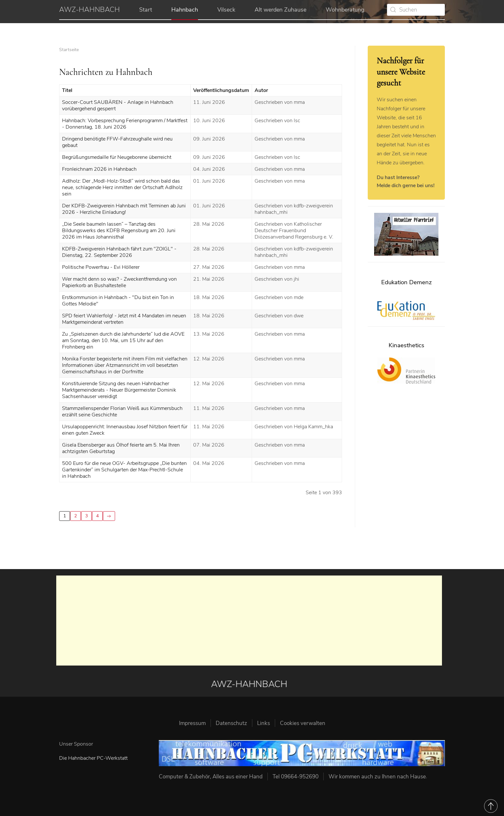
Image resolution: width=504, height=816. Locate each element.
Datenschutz (231, 723)
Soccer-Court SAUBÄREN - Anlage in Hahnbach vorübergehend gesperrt (118, 105)
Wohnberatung (345, 10)
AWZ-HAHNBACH (90, 10)
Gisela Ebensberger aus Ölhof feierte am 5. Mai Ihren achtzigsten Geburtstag (121, 448)
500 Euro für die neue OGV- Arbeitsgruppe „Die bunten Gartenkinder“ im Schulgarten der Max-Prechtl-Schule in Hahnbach (124, 470)
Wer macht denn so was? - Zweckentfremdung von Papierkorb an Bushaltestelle (119, 282)
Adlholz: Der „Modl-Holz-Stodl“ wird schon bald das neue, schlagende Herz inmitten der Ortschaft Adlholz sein (122, 187)
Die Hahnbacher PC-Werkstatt (93, 758)
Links (264, 723)
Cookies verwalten (303, 723)
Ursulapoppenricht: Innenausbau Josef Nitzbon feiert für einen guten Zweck (125, 430)
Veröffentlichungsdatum (221, 90)
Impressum (192, 723)
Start (146, 10)
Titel (67, 90)
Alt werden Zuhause (280, 10)
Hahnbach (185, 10)
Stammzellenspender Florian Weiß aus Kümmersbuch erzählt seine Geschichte (122, 412)
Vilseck (226, 10)
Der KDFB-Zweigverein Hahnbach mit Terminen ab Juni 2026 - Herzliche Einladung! (124, 209)
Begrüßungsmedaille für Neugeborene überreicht (117, 157)
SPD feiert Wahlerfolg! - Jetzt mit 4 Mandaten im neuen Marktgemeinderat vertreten (124, 319)
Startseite (69, 50)
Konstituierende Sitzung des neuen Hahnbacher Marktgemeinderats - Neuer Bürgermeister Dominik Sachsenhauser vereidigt (119, 390)
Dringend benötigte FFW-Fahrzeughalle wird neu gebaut (117, 142)
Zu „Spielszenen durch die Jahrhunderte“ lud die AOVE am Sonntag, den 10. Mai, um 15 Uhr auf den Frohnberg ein (123, 340)
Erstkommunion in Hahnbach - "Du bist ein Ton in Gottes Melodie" (118, 301)
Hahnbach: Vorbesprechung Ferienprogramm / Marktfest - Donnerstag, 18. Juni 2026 (125, 124)
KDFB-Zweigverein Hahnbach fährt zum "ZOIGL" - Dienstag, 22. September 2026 (119, 252)
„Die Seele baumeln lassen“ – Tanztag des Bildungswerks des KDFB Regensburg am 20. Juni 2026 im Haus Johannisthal (119, 231)
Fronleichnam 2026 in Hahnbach (99, 169)
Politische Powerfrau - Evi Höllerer (101, 267)
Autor (261, 90)
